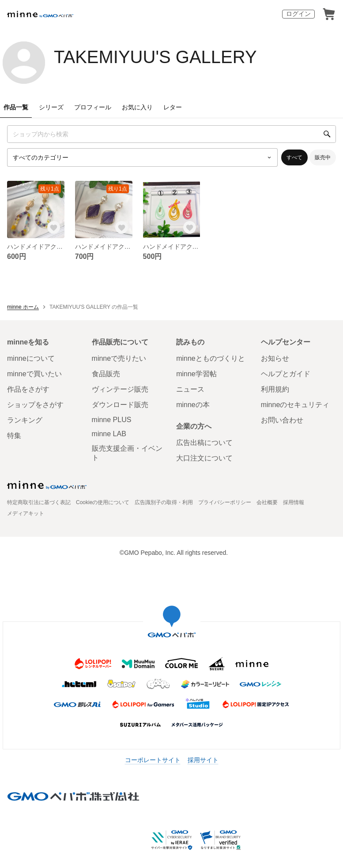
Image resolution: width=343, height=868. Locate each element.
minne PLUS (112, 420)
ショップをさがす (35, 405)
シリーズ (51, 107)
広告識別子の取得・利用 (164, 502)
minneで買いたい (34, 374)
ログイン (298, 14)
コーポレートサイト (153, 760)
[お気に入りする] (54, 228)
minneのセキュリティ (295, 405)
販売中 (323, 157)
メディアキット (26, 513)
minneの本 (193, 405)
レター (173, 107)
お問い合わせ (282, 420)
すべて (294, 157)
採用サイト (203, 760)
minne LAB (109, 434)
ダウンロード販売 (120, 405)
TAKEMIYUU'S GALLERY (155, 57)
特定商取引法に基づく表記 (39, 502)
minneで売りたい (119, 358)
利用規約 (275, 389)
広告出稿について (204, 443)
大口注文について (204, 458)
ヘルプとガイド (286, 374)
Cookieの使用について (103, 502)
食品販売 (106, 374)
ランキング (25, 420)
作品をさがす (28, 389)
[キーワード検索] (171, 134)
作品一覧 (16, 107)
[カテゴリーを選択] (142, 157)
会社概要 (267, 502)
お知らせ (275, 358)
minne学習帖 (196, 374)
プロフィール (93, 107)
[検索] (327, 134)
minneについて (31, 358)
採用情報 (294, 502)
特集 (14, 436)
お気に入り (137, 107)
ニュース (190, 389)
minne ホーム (23, 307)
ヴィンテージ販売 (120, 389)
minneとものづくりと (211, 358)
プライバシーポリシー (225, 502)
